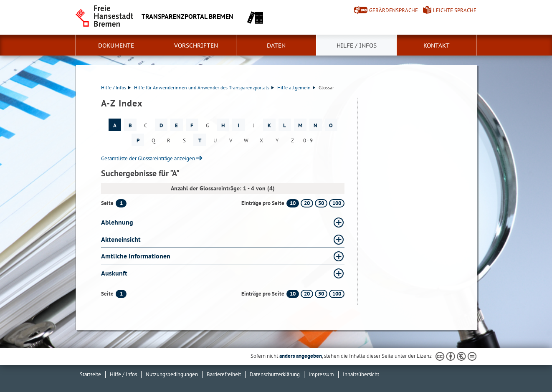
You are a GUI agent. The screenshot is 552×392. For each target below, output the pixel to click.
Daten (276, 46)
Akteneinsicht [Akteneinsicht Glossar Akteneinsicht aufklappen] (121, 239)
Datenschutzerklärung (275, 374)
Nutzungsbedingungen (172, 374)
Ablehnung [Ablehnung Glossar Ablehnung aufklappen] (117, 222)
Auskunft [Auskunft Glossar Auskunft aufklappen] (114, 273)
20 (307, 203)
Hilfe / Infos (357, 46)
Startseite (90, 374)
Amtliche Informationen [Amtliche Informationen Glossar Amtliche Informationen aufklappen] (136, 256)
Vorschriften (196, 46)
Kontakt (437, 46)
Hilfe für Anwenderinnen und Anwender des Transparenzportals (204, 87)
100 (337, 203)
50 (321, 203)
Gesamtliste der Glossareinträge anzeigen (148, 158)
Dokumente (116, 46)
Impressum (321, 374)
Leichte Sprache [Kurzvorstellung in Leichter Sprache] (455, 10)
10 (293, 203)
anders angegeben (301, 356)
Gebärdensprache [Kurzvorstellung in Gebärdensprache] (394, 10)
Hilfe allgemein (296, 87)
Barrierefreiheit (224, 374)
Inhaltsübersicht (361, 374)
